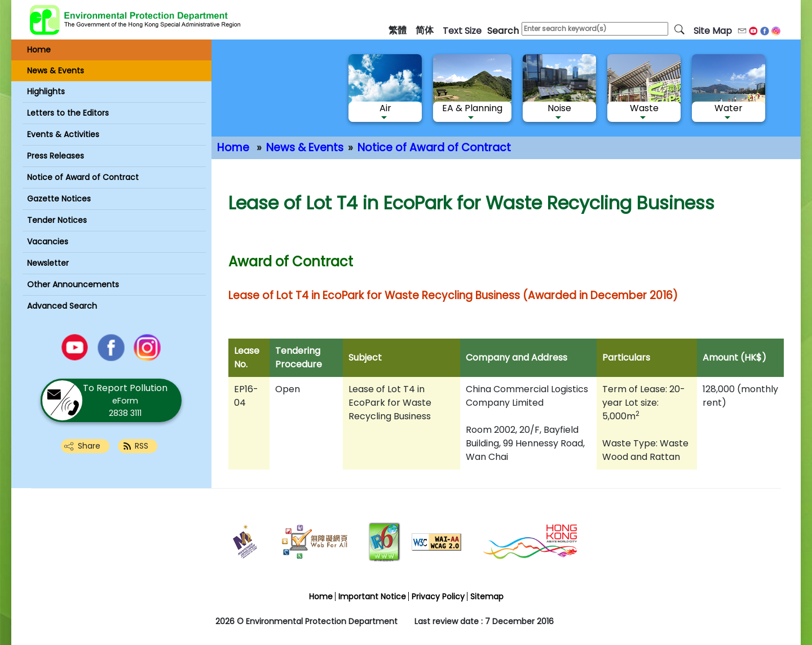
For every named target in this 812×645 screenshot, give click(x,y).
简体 (425, 30)
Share (89, 446)
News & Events (305, 148)
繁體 (398, 30)
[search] (679, 29)
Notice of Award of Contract (434, 148)
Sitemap (487, 596)
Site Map (713, 31)
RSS (142, 446)
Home (233, 148)
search (503, 31)
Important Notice (372, 596)
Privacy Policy (438, 596)
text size (462, 31)
